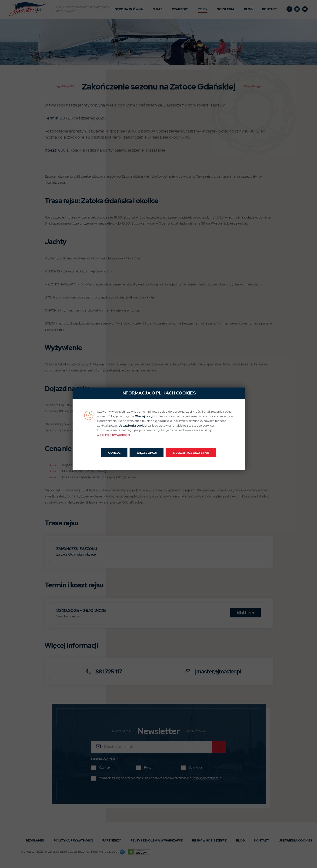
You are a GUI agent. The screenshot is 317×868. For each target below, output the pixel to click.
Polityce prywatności (115, 435)
